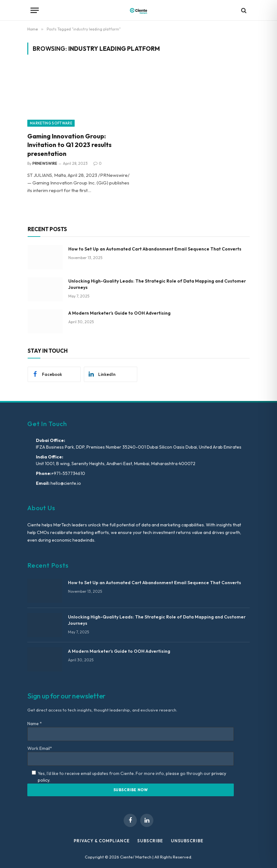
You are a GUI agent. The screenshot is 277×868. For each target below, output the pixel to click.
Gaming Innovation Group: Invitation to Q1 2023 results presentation (69, 145)
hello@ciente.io (65, 483)
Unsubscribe (187, 841)
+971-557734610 (68, 473)
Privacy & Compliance (101, 841)
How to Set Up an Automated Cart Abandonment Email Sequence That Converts (155, 249)
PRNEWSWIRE (45, 163)
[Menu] (35, 10)
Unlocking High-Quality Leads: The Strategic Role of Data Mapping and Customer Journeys (157, 284)
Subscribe (150, 841)
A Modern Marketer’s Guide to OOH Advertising (119, 313)
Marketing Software (51, 123)
